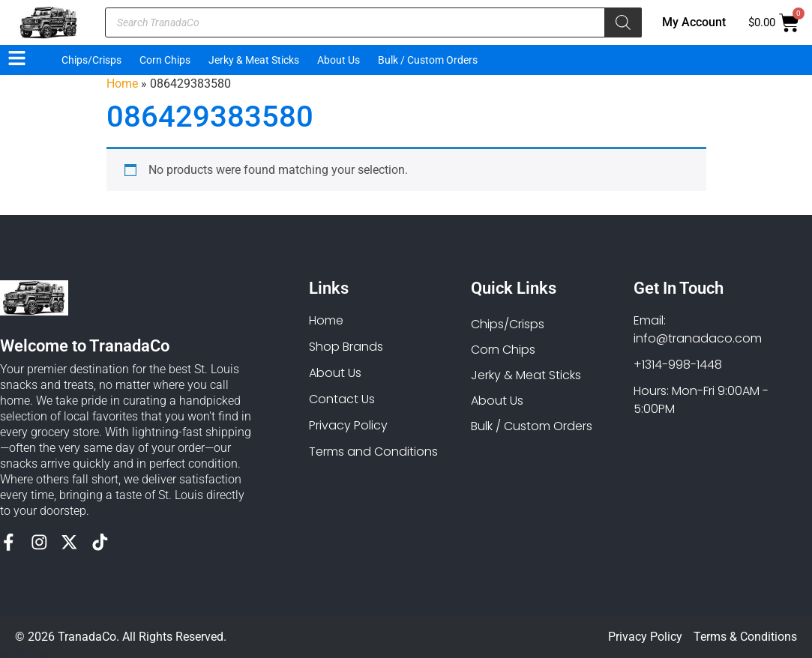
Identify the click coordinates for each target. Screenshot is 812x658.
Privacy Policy (645, 637)
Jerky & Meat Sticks (254, 60)
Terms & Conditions (745, 637)
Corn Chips (165, 60)
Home (122, 84)
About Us (339, 60)
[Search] (623, 22)
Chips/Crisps (91, 60)
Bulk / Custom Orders (428, 60)
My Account (694, 22)
